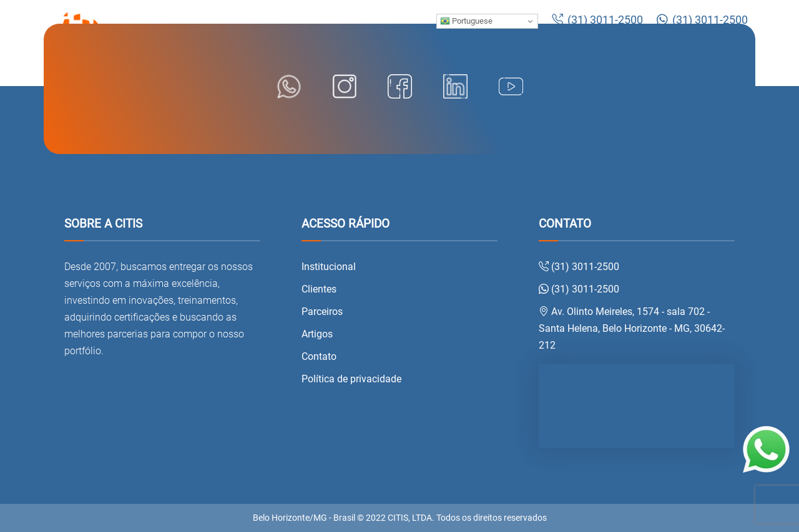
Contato (319, 356)
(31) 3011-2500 (597, 20)
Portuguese (466, 21)
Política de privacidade (351, 379)
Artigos (317, 334)
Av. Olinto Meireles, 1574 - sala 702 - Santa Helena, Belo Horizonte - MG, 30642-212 (632, 328)
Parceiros (322, 312)
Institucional (329, 267)
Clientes (319, 289)
